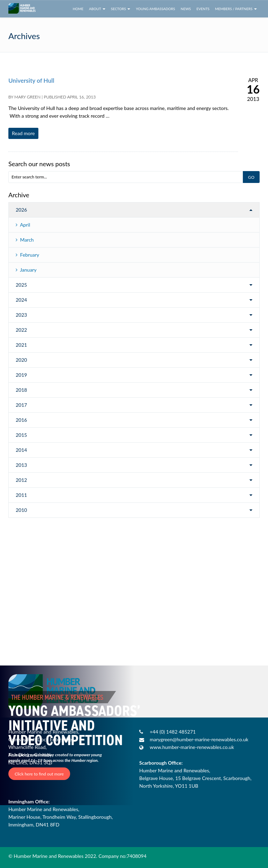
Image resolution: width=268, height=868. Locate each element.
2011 (21, 495)
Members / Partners (236, 9)
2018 (21, 390)
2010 (21, 510)
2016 (21, 420)
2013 (21, 465)
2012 (21, 480)
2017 (21, 405)
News (186, 9)
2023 (21, 315)
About (97, 9)
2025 (21, 285)
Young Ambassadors (155, 9)
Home (78, 9)
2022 (21, 330)
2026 (21, 210)
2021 (21, 345)
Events (203, 9)
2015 (21, 435)
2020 (21, 360)
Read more (23, 133)
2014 (21, 450)
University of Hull (31, 80)
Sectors (121, 9)
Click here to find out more (39, 774)
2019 (21, 375)
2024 (21, 300)
